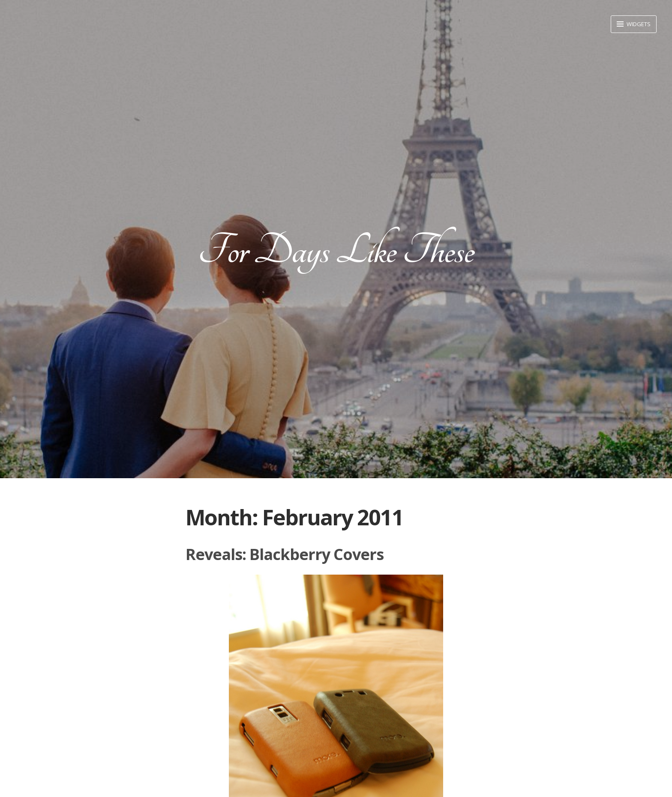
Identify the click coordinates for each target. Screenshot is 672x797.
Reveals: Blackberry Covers (285, 554)
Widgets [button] (638, 24)
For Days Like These (336, 250)
